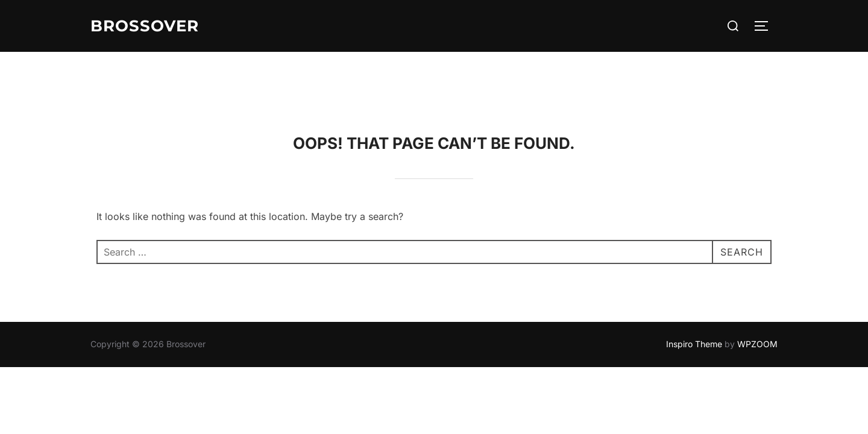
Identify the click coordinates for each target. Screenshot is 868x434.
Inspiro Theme (694, 292)
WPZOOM (757, 292)
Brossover (145, 26)
